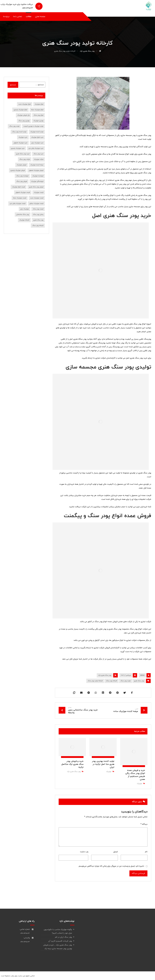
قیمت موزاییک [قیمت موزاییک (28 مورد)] (39, 192)
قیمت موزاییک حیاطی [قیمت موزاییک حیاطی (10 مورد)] (36, 203)
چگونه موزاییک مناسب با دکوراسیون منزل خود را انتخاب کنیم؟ (58, 931)
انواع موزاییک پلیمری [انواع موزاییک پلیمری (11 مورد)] (20, 110)
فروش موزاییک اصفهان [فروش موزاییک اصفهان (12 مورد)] (36, 170)
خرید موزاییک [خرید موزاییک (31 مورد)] (23, 137)
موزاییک (139, 784)
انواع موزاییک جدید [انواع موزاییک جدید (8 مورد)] (25, 104)
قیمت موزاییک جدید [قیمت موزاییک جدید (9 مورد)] (37, 198)
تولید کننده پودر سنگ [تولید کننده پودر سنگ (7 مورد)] (19, 132)
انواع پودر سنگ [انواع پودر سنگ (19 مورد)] (39, 115)
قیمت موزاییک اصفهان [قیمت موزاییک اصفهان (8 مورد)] (23, 192)
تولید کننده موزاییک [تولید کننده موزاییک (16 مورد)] (37, 132)
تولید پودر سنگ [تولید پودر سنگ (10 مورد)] (14, 126)
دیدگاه (144, 824)
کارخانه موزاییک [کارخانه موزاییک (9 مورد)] (24, 220)
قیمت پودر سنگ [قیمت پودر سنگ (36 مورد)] (38, 209)
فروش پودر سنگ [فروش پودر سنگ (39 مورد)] (22, 181)
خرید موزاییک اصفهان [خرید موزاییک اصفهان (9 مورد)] (20, 143)
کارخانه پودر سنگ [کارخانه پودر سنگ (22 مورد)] (38, 226)
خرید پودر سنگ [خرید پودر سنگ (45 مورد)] (38, 154)
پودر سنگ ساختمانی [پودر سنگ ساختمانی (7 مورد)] (23, 215)
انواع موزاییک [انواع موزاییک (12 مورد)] (39, 104)
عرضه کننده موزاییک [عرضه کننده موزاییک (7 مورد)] (37, 165)
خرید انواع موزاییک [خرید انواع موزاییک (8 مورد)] (37, 137)
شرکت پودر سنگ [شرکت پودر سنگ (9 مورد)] (25, 159)
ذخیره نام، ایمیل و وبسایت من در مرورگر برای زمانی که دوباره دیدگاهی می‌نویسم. (111, 866)
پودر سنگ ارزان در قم (64, 937)
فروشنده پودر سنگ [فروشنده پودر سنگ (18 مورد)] (22, 176)
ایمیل (116, 852)
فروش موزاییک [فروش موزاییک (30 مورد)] (22, 165)
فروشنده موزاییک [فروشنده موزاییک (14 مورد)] (38, 176)
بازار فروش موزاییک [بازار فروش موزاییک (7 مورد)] (23, 115)
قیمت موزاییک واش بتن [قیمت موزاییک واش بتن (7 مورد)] (18, 203)
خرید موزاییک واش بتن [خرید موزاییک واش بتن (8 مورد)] (36, 148)
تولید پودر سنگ (126, 681)
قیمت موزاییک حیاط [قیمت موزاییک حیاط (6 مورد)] (20, 198)
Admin (142, 675)
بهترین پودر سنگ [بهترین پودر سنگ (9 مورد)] (24, 121)
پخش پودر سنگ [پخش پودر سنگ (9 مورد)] (38, 215)
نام (146, 852)
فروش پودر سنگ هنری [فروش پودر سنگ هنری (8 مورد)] (36, 187)
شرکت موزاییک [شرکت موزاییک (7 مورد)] (39, 159)
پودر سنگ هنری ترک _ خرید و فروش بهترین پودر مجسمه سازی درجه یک (58, 947)
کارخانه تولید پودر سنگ (95, 681)
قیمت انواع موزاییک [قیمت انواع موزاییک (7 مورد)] (19, 187)
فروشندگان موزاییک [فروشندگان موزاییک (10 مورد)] (37, 181)
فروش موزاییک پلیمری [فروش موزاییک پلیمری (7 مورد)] (18, 170)
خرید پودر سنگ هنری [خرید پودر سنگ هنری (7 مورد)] (23, 154)
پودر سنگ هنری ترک (105, 675)
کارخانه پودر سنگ (112, 681)
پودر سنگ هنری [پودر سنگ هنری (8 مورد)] (38, 220)
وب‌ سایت (84, 852)
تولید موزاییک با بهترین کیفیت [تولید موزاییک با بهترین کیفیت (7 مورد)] (33, 126)
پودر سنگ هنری (139, 681)
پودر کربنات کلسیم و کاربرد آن (60, 941)
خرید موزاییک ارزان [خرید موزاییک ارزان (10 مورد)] (37, 143)
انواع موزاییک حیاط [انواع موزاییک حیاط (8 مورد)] (37, 110)
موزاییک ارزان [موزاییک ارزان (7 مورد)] (25, 209)
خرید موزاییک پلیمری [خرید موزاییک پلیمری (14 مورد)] (18, 148)
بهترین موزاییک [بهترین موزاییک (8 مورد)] (38, 121)
